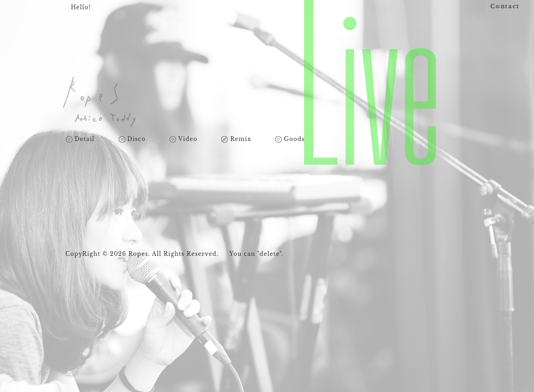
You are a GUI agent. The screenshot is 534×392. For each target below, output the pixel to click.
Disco (137, 139)
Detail (85, 139)
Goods (294, 139)
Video (188, 139)
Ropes (99, 102)
